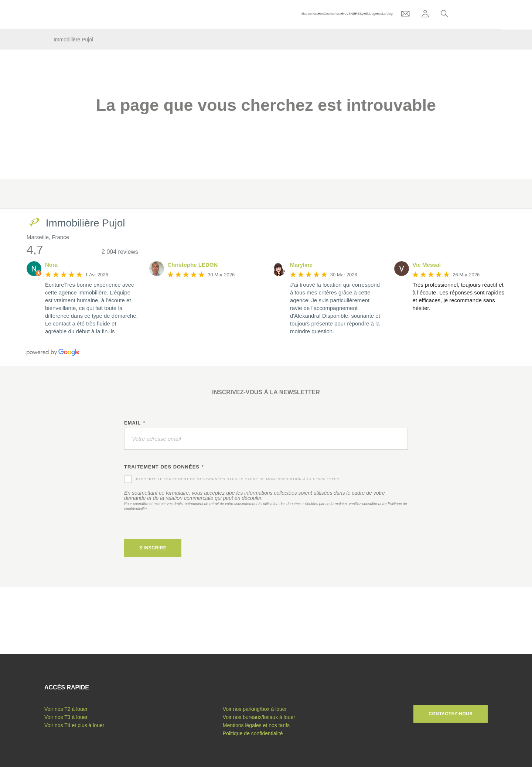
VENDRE (375, 15)
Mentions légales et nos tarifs (256, 725)
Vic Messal (427, 265)
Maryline (301, 265)
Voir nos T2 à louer (66, 709)
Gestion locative (354, 15)
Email (135, 423)
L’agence (402, 15)
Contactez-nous (451, 714)
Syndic (389, 15)
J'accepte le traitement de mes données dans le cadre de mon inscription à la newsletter (237, 479)
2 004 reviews (120, 252)
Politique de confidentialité (253, 733)
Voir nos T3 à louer (66, 717)
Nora (51, 265)
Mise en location (328, 15)
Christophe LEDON (193, 265)
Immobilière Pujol (73, 40)
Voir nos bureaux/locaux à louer (259, 717)
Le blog (415, 15)
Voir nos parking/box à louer (255, 709)
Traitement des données (164, 467)
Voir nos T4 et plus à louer (74, 725)
